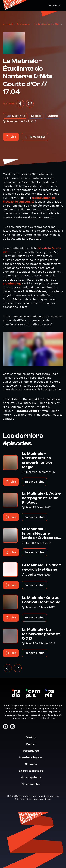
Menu (54, 6)
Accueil (8, 24)
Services (33, 764)
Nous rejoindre (33, 777)
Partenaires (33, 751)
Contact (33, 737)
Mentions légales (33, 757)
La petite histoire (33, 771)
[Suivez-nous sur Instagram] (13, 727)
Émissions (23, 24)
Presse (33, 744)
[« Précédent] (8, 668)
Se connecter (33, 784)
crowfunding (12, 283)
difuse (48, 799)
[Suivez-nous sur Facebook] (6, 727)
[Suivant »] (18, 668)
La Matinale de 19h (47, 24)
